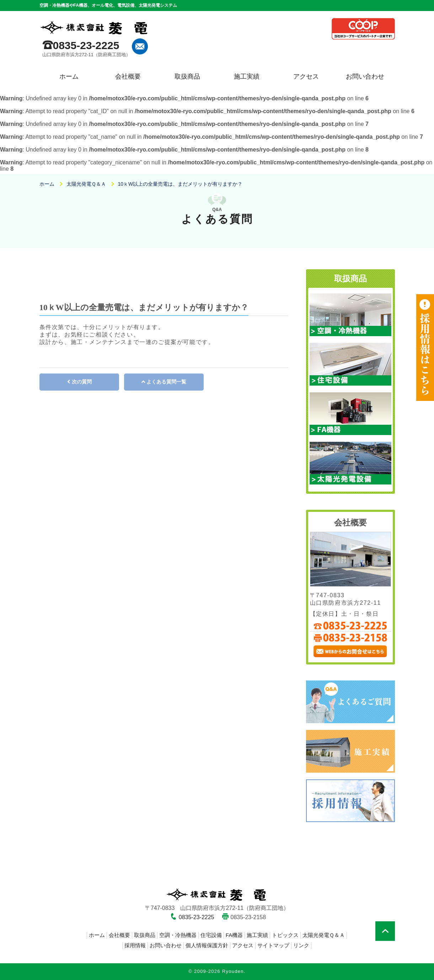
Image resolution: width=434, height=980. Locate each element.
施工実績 (247, 76)
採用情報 (135, 945)
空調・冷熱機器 (178, 935)
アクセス (306, 76)
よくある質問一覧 (166, 382)
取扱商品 (187, 76)
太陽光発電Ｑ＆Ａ (324, 935)
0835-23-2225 (86, 45)
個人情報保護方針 (207, 945)
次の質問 (82, 382)
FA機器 (234, 935)
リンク (301, 945)
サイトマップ (273, 945)
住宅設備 (211, 935)
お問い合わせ (365, 76)
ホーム (69, 76)
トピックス (285, 935)
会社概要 (128, 76)
